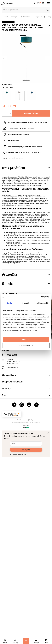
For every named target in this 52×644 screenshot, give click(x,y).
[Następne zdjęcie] (48, 58)
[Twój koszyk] (43, 3)
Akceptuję (26, 339)
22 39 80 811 (27, 152)
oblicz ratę (19, 158)
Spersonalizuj (26, 346)
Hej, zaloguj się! (35, 3)
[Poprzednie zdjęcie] (4, 58)
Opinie (7, 283)
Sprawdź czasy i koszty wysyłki (38, 122)
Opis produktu (13, 168)
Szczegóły (10, 274)
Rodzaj (49, 17)
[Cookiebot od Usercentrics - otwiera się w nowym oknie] (40, 297)
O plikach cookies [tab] (42, 303)
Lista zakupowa (40, 2)
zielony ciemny (26, 88)
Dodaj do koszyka (31, 113)
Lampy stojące (38, 17)
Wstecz (5, 17)
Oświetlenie (27, 17)
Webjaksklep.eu (30, 420)
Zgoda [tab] (9, 303)
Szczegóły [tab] (26, 303)
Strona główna (15, 17)
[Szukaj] (48, 10)
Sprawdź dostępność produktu (18, 135)
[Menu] (26, 641)
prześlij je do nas (37, 147)
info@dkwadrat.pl (12, 367)
